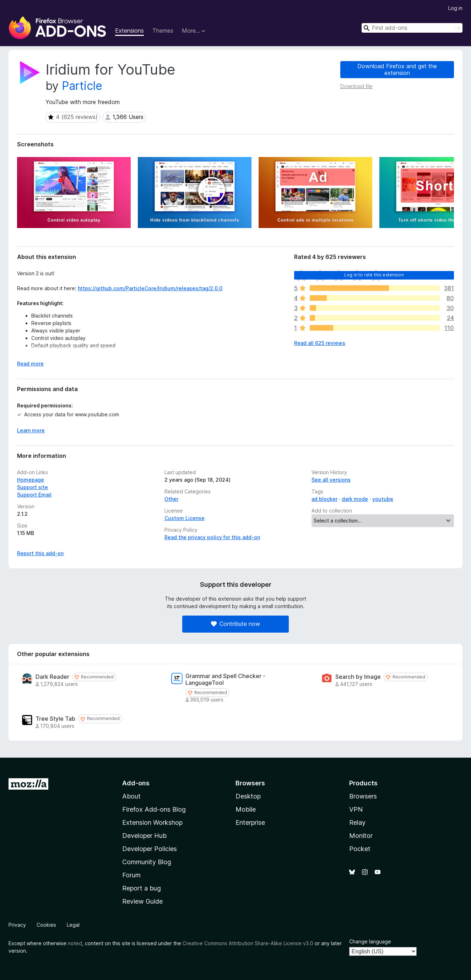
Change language (370, 941)
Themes (163, 31)
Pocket (360, 849)
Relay (357, 822)
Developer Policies (150, 849)
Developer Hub (144, 836)
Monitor (361, 836)
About (131, 796)
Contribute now (235, 624)
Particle (82, 86)
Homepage (31, 480)
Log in (455, 8)
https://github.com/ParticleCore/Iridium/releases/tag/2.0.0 (150, 288)
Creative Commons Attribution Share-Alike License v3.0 (248, 943)
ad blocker (324, 499)
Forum (131, 875)
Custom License (185, 518)
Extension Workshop (152, 822)
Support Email (34, 495)
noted (75, 943)
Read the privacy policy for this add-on (212, 537)
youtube (383, 499)
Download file (356, 86)
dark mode (355, 499)
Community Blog (147, 862)
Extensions (129, 31)
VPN (356, 809)
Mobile (246, 809)
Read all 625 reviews (320, 343)
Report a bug (142, 888)
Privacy (17, 925)
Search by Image (358, 677)
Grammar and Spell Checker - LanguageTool (225, 679)
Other (171, 499)
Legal (73, 925)
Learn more (31, 430)
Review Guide (142, 901)
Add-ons (136, 783)
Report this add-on (40, 553)
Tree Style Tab (55, 719)
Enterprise (250, 822)
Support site (33, 487)
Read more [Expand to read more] (30, 364)
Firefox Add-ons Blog (154, 809)
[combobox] (412, 28)
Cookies (46, 925)
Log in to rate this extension (374, 275)
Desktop (248, 796)
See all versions (331, 480)
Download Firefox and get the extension (397, 69)
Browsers (363, 796)
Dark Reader (52, 677)
